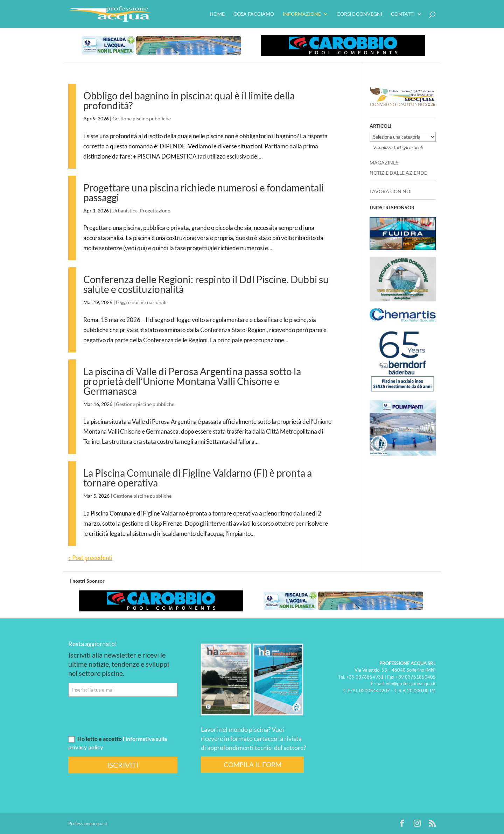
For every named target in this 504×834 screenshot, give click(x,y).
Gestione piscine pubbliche (142, 118)
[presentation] (121, 716)
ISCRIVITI (123, 765)
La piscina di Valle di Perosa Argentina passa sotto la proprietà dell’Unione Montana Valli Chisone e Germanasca (192, 381)
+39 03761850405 (416, 677)
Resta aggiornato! (93, 644)
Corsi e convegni (359, 14)
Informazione (302, 14)
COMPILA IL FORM (253, 765)
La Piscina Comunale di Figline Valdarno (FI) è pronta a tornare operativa (198, 478)
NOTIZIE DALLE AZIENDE (398, 173)
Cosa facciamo (254, 14)
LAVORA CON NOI (391, 191)
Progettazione (155, 211)
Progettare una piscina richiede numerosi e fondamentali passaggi (204, 192)
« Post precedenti (90, 558)
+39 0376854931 (365, 677)
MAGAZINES (384, 163)
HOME (217, 14)
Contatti (403, 14)
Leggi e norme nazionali (141, 302)
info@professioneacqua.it (411, 684)
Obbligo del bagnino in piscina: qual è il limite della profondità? (189, 100)
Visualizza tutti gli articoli (398, 147)
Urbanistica (125, 211)
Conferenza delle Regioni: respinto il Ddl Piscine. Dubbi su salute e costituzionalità (206, 284)
